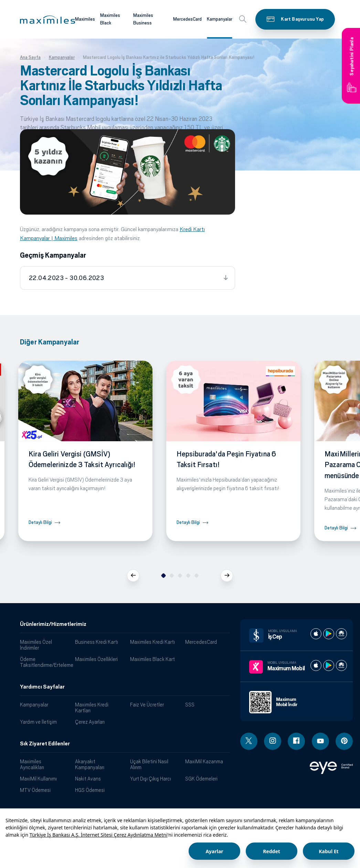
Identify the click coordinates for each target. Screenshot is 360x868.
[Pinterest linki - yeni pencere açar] (344, 741)
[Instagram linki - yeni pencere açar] (273, 741)
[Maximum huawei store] (341, 665)
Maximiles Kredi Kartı (152, 642)
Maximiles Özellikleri (96, 659)
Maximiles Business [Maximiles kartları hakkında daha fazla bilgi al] (143, 19)
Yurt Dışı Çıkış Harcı (151, 779)
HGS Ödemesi (90, 790)
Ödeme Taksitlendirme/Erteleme (45, 662)
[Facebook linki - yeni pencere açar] (296, 741)
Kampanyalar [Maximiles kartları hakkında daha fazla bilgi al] (220, 19)
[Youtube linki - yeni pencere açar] (320, 741)
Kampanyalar (34, 705)
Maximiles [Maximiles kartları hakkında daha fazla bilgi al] (85, 19)
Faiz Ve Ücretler (147, 705)
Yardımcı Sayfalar (42, 687)
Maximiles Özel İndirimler (36, 645)
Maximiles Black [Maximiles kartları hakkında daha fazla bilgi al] (110, 19)
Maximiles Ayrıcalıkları (32, 764)
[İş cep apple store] (316, 634)
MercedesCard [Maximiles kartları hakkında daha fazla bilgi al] (187, 19)
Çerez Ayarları (90, 722)
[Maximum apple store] (316, 665)
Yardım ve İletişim (38, 722)
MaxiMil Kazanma (204, 761)
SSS (190, 705)
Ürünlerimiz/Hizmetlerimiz (53, 624)
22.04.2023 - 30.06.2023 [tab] (66, 278)
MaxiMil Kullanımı (38, 779)
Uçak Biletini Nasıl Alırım (149, 764)
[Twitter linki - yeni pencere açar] (249, 741)
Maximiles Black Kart (152, 659)
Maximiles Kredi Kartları (92, 707)
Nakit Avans (88, 779)
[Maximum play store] (329, 665)
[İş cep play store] (329, 634)
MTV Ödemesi (35, 790)
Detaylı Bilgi (40, 522)
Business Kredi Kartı (97, 642)
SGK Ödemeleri (201, 779)
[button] (47, 20)
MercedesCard (201, 642)
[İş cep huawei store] (341, 634)
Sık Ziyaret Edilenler (45, 744)
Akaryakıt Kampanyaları (90, 764)
